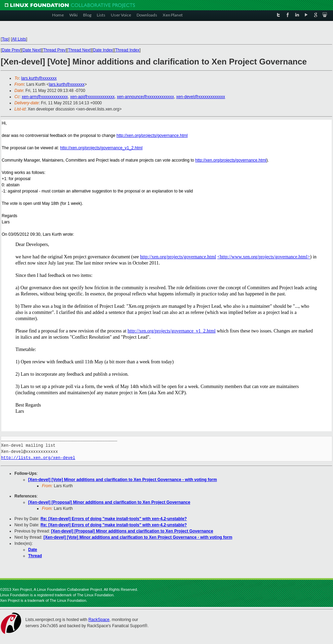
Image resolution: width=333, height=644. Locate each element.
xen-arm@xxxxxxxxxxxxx (45, 97)
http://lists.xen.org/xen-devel (38, 458)
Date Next (31, 50)
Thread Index (128, 50)
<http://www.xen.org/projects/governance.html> (264, 257)
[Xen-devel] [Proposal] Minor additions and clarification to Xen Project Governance (109, 502)
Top (5, 39)
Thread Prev (54, 50)
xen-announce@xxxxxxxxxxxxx (145, 97)
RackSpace (99, 620)
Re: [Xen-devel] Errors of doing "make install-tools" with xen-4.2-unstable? (114, 519)
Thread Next (79, 50)
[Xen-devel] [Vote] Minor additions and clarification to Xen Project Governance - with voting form (123, 480)
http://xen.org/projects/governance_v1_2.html (101, 148)
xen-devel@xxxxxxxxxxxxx (200, 97)
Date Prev (11, 50)
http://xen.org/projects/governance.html (152, 136)
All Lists (19, 39)
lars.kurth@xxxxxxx (39, 78)
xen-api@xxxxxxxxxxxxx (92, 97)
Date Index (103, 50)
